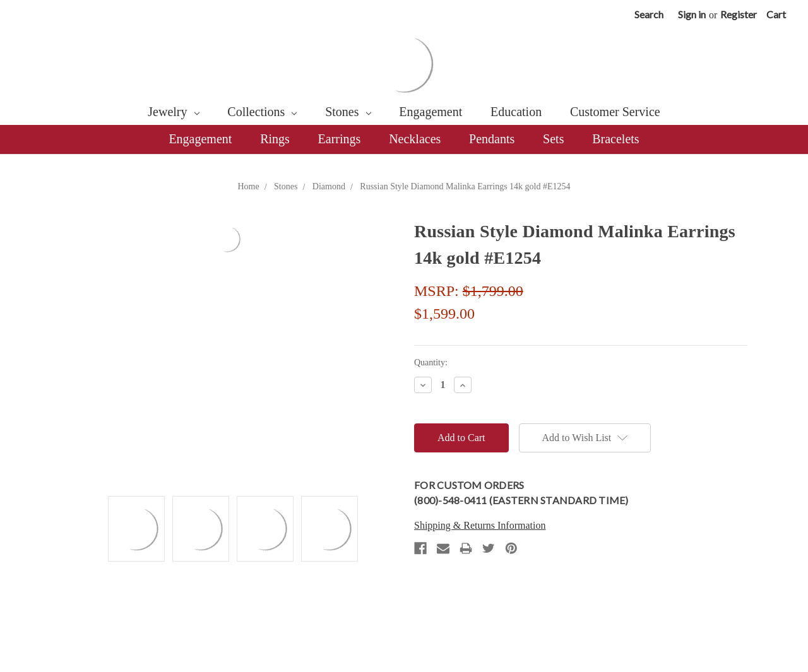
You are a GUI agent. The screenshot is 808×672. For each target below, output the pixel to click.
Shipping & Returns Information (480, 525)
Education (516, 112)
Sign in (692, 14)
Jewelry (173, 112)
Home (248, 186)
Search (649, 14)
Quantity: (431, 363)
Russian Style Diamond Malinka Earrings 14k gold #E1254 (465, 186)
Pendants (492, 139)
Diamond (329, 186)
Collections (262, 112)
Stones (348, 112)
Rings (275, 139)
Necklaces (415, 139)
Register (739, 14)
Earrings (340, 139)
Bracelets (615, 139)
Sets (553, 139)
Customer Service (615, 112)
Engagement (431, 112)
